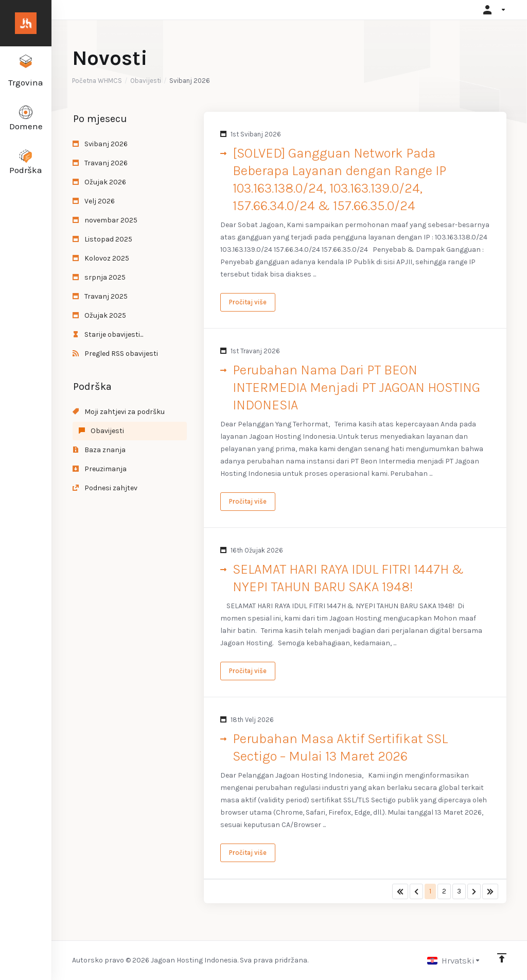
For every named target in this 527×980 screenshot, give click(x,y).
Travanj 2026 (100, 163)
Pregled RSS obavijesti (115, 354)
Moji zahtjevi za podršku (119, 412)
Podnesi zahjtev (105, 488)
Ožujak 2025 (99, 315)
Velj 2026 (94, 201)
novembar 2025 (105, 220)
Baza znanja (99, 450)
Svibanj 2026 (100, 144)
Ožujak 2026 (99, 182)
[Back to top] (502, 958)
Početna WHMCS (97, 81)
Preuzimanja (100, 469)
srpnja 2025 (99, 277)
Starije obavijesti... (108, 334)
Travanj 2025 (100, 296)
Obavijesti (146, 81)
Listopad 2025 (102, 239)
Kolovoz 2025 (101, 258)
